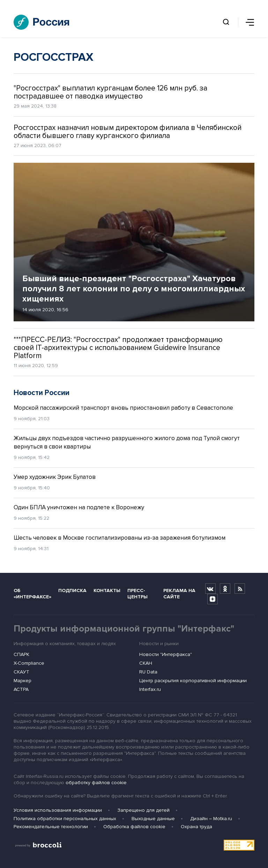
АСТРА (21, 689)
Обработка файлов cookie (134, 827)
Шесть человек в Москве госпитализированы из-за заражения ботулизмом (120, 538)
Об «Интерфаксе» (32, 593)
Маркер (23, 681)
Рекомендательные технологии (51, 827)
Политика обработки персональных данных (65, 819)
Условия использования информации (58, 810)
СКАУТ (21, 672)
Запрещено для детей (143, 810)
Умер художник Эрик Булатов (55, 477)
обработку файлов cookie (96, 783)
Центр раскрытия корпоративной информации (193, 681)
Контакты (107, 590)
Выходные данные (153, 819)
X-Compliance (29, 663)
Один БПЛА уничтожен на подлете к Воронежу (79, 507)
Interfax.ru (150, 689)
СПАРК (21, 654)
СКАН (146, 663)
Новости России (42, 393)
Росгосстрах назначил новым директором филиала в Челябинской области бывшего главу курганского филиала (128, 132)
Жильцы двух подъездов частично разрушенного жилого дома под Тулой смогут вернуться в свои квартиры (127, 442)
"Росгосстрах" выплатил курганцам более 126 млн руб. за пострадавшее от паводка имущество (110, 92)
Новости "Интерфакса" (166, 654)
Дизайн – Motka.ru (211, 819)
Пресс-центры (137, 593)
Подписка (72, 590)
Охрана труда (196, 827)
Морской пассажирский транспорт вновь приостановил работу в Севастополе (123, 408)
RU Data (148, 672)
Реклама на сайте (179, 593)
